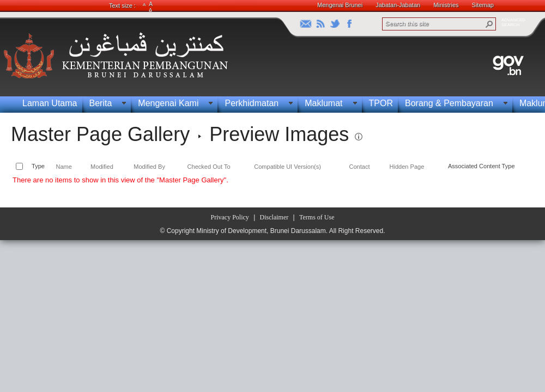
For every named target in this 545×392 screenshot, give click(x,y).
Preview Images (279, 134)
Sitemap (483, 5)
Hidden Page (407, 167)
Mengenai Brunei (340, 5)
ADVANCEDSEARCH (513, 22)
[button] (489, 24)
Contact (360, 167)
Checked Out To (209, 167)
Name (63, 167)
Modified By (149, 167)
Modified (102, 167)
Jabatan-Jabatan (398, 5)
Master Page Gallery (100, 134)
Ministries (446, 5)
